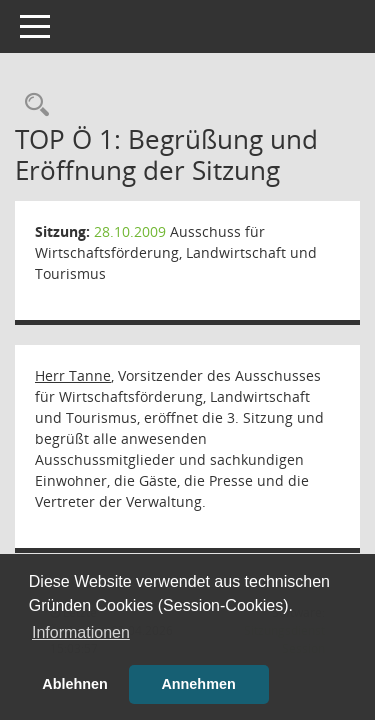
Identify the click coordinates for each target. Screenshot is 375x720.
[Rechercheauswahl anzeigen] (32, 105)
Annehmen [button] (198, 684)
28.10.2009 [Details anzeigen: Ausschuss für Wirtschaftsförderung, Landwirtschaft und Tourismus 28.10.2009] (130, 231)
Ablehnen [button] (75, 684)
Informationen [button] (81, 632)
